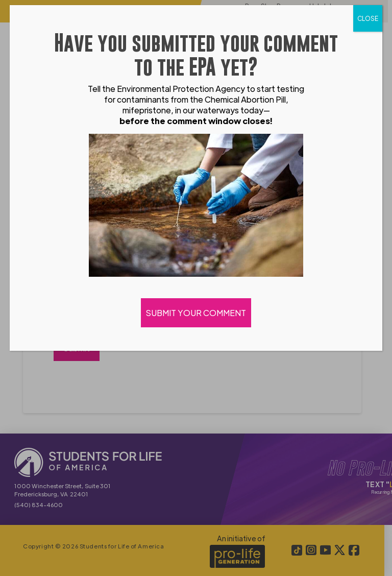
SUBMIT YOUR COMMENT (196, 313)
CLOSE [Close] (368, 18)
